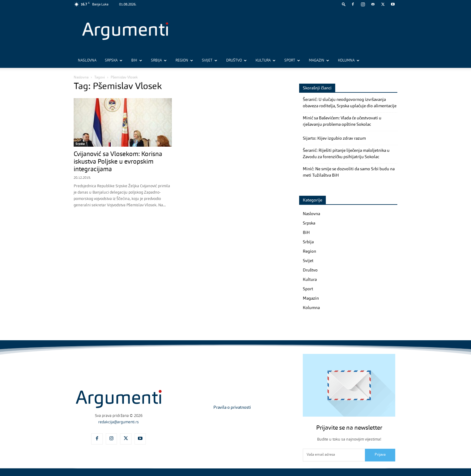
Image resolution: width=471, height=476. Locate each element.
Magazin (319, 61)
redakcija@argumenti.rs (119, 422)
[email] (334, 455)
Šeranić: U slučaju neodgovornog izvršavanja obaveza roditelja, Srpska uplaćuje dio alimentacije (350, 103)
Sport (292, 61)
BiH (137, 61)
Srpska (114, 61)
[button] (344, 4)
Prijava (380, 455)
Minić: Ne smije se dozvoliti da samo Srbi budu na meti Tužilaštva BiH (349, 172)
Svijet (210, 61)
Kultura (266, 61)
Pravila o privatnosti (232, 408)
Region (184, 61)
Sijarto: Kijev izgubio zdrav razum (334, 138)
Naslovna (87, 61)
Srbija (159, 61)
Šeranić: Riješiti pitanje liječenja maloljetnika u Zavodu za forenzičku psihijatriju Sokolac (346, 154)
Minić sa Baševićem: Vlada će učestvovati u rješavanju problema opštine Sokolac (342, 121)
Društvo (236, 61)
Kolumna (349, 61)
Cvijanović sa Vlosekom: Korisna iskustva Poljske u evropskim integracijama (118, 162)
